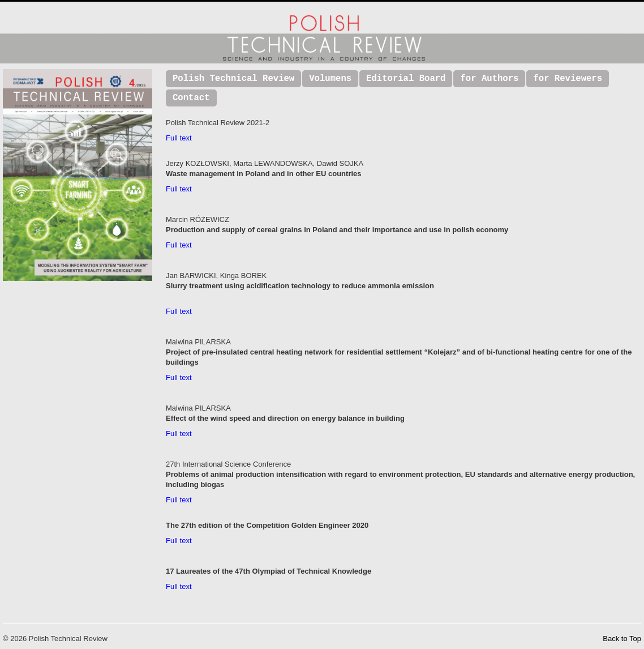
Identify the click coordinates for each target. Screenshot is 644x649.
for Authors (489, 79)
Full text (179, 138)
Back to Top (622, 639)
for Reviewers (568, 79)
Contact (191, 98)
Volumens (330, 79)
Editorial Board (406, 79)
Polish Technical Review (233, 79)
